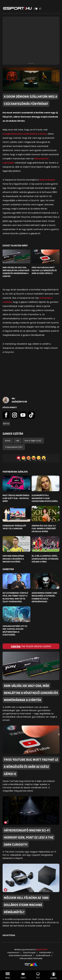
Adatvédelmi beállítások (20, 955)
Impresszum (13, 952)
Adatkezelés (45, 952)
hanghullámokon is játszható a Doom (25, 134)
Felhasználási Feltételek (31, 958)
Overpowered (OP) (14, 447)
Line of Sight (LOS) (33, 441)
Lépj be (16, 646)
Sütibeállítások (43, 955)
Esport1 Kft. (42, 949)
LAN (17, 441)
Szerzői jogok (29, 952)
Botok (8, 441)
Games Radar (47, 180)
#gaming (6, 424)
